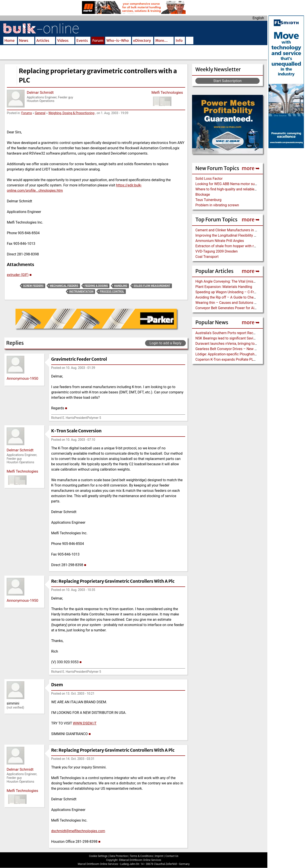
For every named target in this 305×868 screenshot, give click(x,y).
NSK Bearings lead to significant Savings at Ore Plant (237, 338)
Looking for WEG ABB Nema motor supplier (229, 184)
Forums (27, 113)
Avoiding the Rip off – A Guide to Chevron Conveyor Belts (240, 297)
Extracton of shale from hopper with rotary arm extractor (240, 246)
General (40, 113)
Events (82, 40)
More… (161, 40)
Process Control (112, 291)
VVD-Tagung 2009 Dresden (217, 251)
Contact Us (172, 856)
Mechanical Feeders (64, 286)
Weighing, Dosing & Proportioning (72, 113)
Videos (63, 40)
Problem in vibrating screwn (217, 205)
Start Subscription (227, 81)
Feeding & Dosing (96, 286)
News (24, 40)
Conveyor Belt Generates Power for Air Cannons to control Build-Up (248, 308)
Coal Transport (207, 257)
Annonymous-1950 (22, 378)
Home (10, 40)
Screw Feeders (33, 286)
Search (190, 41)
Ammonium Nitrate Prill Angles (220, 241)
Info (179, 40)
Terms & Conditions (141, 856)
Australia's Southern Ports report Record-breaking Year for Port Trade (249, 333)
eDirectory (142, 40)
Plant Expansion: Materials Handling (224, 287)
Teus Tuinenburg (208, 200)
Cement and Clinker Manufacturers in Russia (230, 230)
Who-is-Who (118, 40)
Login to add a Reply (165, 343)
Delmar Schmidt (40, 92)
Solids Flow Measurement (152, 286)
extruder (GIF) (18, 275)
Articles (43, 40)
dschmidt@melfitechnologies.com (78, 831)
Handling (121, 286)
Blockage (203, 194)
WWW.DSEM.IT (85, 723)
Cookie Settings (98, 856)
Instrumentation (81, 291)
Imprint (159, 856)
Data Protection (119, 856)
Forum (98, 40)
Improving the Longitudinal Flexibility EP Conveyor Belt (238, 235)
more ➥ (251, 168)
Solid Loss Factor (209, 179)
